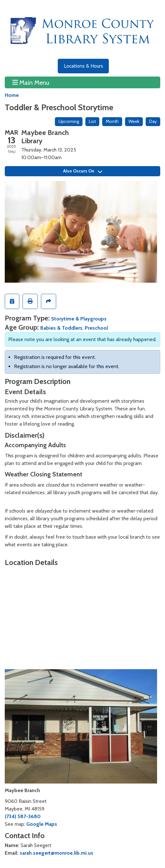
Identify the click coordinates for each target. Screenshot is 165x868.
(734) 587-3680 (23, 816)
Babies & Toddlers (61, 328)
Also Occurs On (83, 171)
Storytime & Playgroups (79, 319)
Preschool (96, 328)
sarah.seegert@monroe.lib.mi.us (56, 853)
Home (12, 95)
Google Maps (42, 824)
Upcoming (69, 121)
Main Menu (31, 82)
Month (112, 121)
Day (153, 121)
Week (134, 121)
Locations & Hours (83, 66)
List (92, 121)
